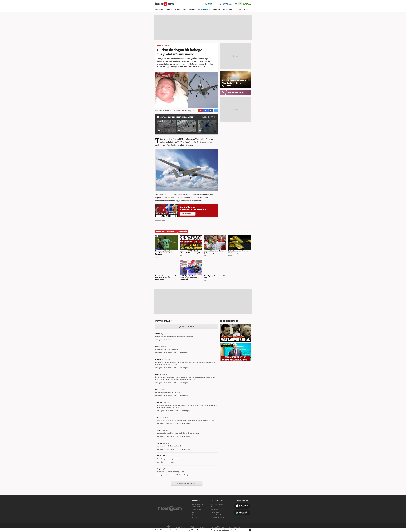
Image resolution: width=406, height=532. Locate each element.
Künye (194, 512)
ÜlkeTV (202, 528)
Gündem (169, 10)
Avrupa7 (192, 528)
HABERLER (160, 46)
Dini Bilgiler (214, 510)
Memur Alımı (215, 507)
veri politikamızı (224, 530)
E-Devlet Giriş (215, 512)
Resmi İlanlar (228, 10)
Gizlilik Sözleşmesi (198, 507)
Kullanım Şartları (198, 504)
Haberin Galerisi (236, 93)
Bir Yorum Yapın (187, 327)
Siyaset (178, 10)
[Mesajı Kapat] (250, 530)
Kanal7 (168, 528)
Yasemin (235, 528)
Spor (185, 10)
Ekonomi (192, 10)
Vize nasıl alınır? (216, 515)
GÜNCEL (167, 46)
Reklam (195, 515)
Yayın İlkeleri (197, 510)
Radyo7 (180, 528)
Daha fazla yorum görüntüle (187, 484)
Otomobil (217, 10)
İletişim (195, 517)
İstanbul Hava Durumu (218, 517)
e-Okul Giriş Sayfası (217, 504)
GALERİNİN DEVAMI (209, 117)
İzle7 (217, 528)
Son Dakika (159, 10)
